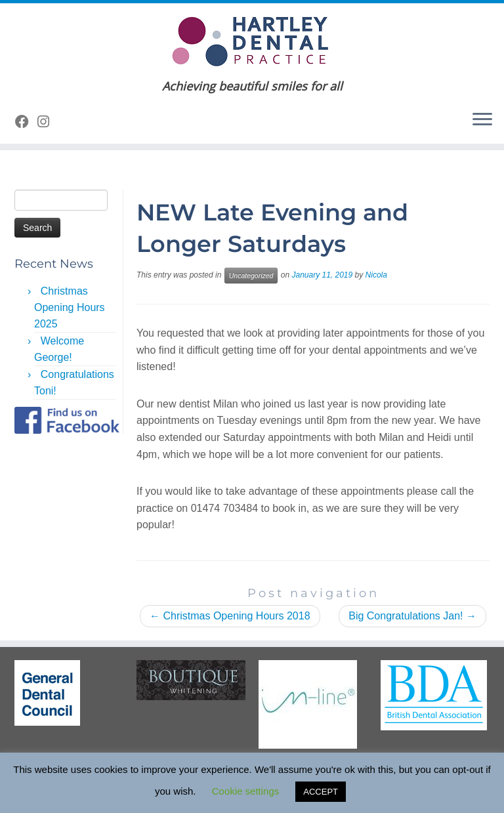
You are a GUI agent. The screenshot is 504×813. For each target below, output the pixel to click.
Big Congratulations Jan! (412, 616)
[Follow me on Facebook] (26, 122)
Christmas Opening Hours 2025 (70, 307)
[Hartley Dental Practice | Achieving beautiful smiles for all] (252, 41)
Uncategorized (251, 276)
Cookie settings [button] (246, 791)
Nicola (376, 275)
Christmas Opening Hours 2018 (230, 616)
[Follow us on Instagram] (48, 122)
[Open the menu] (482, 120)
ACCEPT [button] (321, 792)
